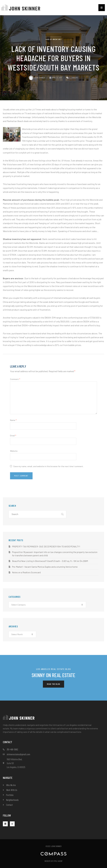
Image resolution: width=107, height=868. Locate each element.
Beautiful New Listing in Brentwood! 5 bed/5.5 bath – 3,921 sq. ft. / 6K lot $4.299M (50, 561)
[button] (102, 8)
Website (14, 451)
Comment (15, 379)
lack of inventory (54, 39)
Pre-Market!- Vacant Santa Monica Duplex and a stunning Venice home (45, 567)
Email (13, 436)
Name (13, 420)
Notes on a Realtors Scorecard (26, 572)
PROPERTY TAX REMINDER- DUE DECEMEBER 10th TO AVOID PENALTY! (46, 546)
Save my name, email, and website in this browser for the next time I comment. (48, 466)
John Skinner (37, 78)
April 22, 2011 (56, 78)
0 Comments (74, 78)
